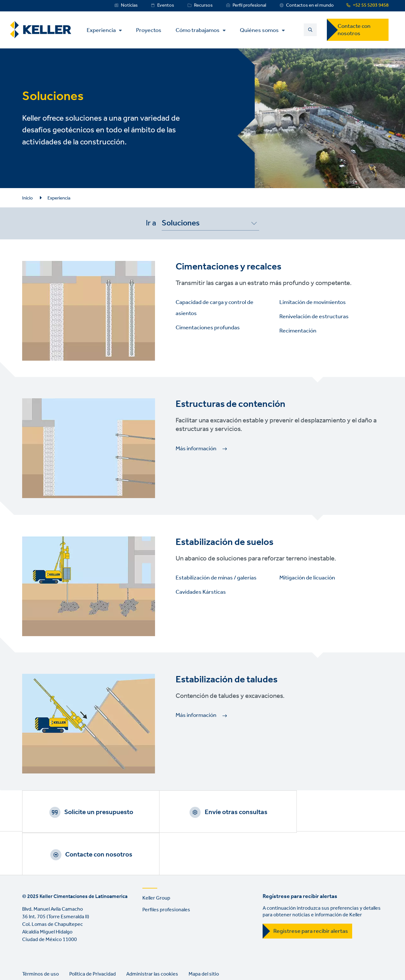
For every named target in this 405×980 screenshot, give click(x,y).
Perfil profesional (249, 5)
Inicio (28, 198)
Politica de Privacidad (93, 933)
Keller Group (156, 857)
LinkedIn (28, 959)
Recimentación (298, 331)
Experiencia (103, 30)
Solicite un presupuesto (90, 812)
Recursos (203, 5)
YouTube (47, 959)
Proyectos (151, 30)
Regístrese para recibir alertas (311, 890)
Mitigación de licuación (307, 578)
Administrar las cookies (152, 933)
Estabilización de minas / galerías (216, 578)
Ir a (151, 223)
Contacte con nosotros (354, 30)
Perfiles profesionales (166, 869)
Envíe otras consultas (210, 812)
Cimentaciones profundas (208, 328)
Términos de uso (40, 933)
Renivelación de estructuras (314, 317)
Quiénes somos (262, 30)
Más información (196, 449)
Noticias (129, 5)
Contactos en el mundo (310, 5)
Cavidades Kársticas (201, 592)
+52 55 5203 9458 (371, 5)
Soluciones (181, 224)
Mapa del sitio (204, 933)
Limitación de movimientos (313, 302)
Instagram (65, 959)
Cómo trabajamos (200, 30)
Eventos (166, 5)
